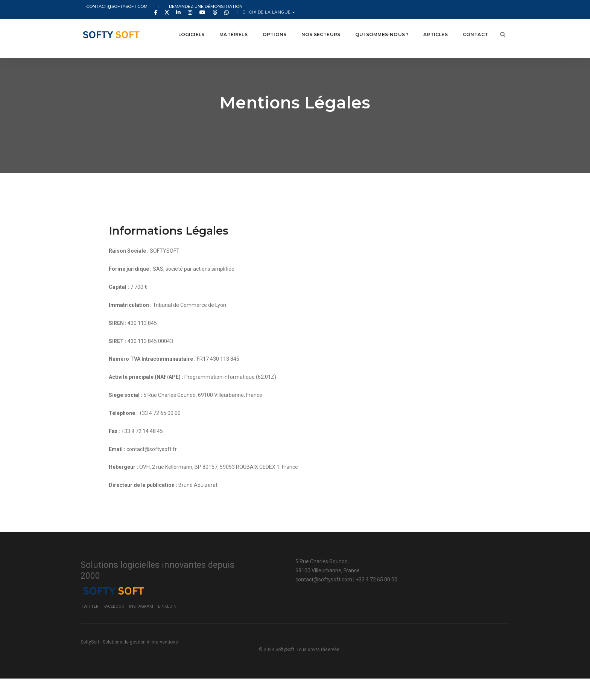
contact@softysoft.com (111, 7)
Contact (466, 26)
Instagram (434, 624)
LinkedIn (460, 624)
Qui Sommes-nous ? (372, 26)
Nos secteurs (311, 26)
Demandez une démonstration (190, 7)
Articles (426, 26)
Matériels (224, 26)
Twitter (383, 624)
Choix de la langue (482, 7)
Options (265, 26)
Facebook (407, 624)
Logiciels (182, 26)
